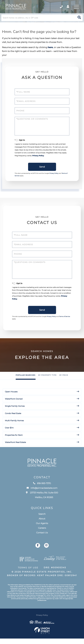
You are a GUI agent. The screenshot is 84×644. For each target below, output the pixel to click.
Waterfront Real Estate (15, 449)
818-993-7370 (42, 493)
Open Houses (11, 399)
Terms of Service (65, 324)
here (50, 49)
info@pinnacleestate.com (42, 497)
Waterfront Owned (14, 406)
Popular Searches (25, 382)
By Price (64, 382)
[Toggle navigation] (76, 7)
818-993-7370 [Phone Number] (59, 7)
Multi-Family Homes (14, 428)
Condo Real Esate (13, 420)
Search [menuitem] (42, 524)
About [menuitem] (42, 528)
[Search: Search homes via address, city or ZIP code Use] (42, 19)
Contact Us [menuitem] (42, 542)
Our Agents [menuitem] (42, 533)
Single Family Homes (15, 413)
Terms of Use (28, 576)
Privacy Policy (44, 160)
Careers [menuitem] (42, 538)
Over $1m (9, 435)
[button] (79, 19)
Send (42, 171)
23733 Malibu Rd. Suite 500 (42, 504)
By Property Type (47, 382)
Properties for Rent (14, 442)
